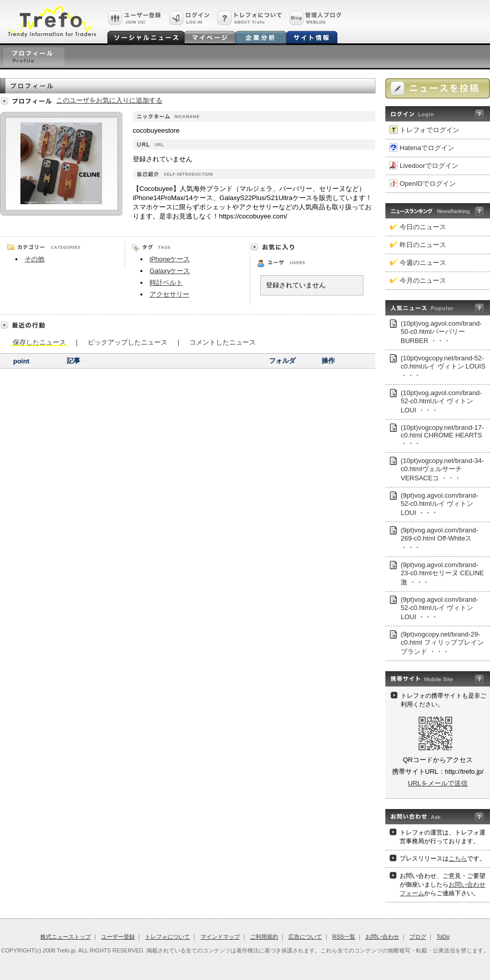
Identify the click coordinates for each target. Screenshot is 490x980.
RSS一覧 (344, 937)
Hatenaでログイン (427, 148)
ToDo (443, 937)
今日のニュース (423, 227)
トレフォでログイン (430, 130)
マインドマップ (220, 937)
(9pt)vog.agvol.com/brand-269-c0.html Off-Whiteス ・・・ (439, 539)
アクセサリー (169, 294)
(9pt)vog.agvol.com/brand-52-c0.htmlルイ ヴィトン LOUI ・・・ (439, 504)
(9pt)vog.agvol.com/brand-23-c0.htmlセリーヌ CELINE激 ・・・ (442, 573)
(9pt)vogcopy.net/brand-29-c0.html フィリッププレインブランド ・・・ (442, 643)
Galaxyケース (170, 271)
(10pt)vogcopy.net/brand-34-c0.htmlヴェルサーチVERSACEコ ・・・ (442, 469)
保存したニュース (39, 342)
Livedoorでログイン (429, 166)
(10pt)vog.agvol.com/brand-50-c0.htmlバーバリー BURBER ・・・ (441, 332)
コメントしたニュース (223, 342)
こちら (458, 859)
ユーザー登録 (118, 937)
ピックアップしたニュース (128, 342)
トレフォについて (167, 937)
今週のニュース (423, 263)
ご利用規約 (264, 937)
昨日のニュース (423, 245)
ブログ (418, 937)
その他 (34, 259)
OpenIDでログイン (428, 183)
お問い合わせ (382, 937)
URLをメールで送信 (438, 783)
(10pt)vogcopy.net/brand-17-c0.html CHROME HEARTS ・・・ (442, 435)
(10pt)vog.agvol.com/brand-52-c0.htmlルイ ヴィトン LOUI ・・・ (441, 401)
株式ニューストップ (66, 937)
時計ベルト (166, 283)
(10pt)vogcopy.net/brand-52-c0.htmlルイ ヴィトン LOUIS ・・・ (443, 367)
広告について (305, 937)
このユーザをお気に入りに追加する (109, 100)
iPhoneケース (170, 259)
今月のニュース (423, 280)
